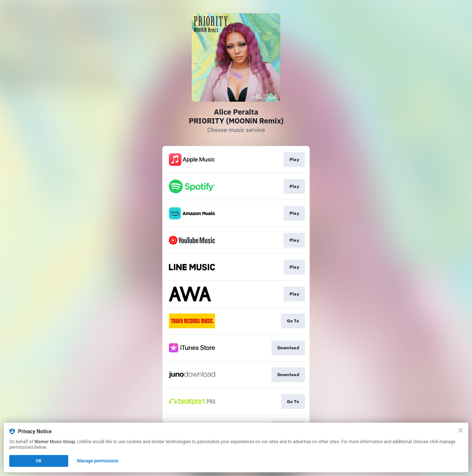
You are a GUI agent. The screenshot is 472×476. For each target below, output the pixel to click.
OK (39, 461)
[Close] (461, 430)
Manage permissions (98, 461)
